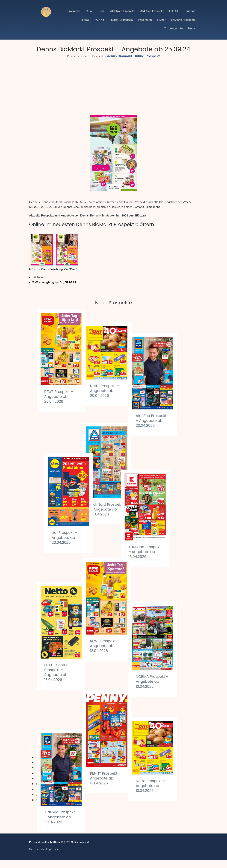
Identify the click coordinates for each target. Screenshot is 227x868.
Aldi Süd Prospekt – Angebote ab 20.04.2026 (163, 399)
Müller (161, 20)
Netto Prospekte (47, 775)
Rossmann (145, 20)
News (192, 28)
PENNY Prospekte (48, 770)
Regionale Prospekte (50, 808)
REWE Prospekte (48, 786)
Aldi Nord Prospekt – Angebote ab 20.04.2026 (110, 486)
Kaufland (190, 11)
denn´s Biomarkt (95, 56)
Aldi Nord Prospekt (122, 11)
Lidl (102, 11)
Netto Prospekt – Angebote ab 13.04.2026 (165, 698)
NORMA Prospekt (121, 20)
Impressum (53, 857)
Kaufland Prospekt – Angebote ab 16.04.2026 (163, 505)
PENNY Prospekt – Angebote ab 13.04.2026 (112, 701)
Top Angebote (174, 28)
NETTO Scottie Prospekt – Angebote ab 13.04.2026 (58, 609)
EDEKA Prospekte (48, 802)
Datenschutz (37, 857)
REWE (90, 11)
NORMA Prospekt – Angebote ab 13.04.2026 (163, 608)
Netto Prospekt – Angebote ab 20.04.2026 (112, 377)
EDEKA (174, 11)
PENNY (100, 20)
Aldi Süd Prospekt (152, 11)
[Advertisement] (114, 88)
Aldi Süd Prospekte (49, 797)
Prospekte (74, 11)
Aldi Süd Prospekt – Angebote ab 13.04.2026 (58, 720)
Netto (86, 20)
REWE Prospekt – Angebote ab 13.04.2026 (113, 594)
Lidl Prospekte (46, 765)
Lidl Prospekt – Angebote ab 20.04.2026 (59, 500)
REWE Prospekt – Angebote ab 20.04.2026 (61, 396)
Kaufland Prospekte (49, 781)
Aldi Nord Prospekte (50, 792)
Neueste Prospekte (183, 20)
